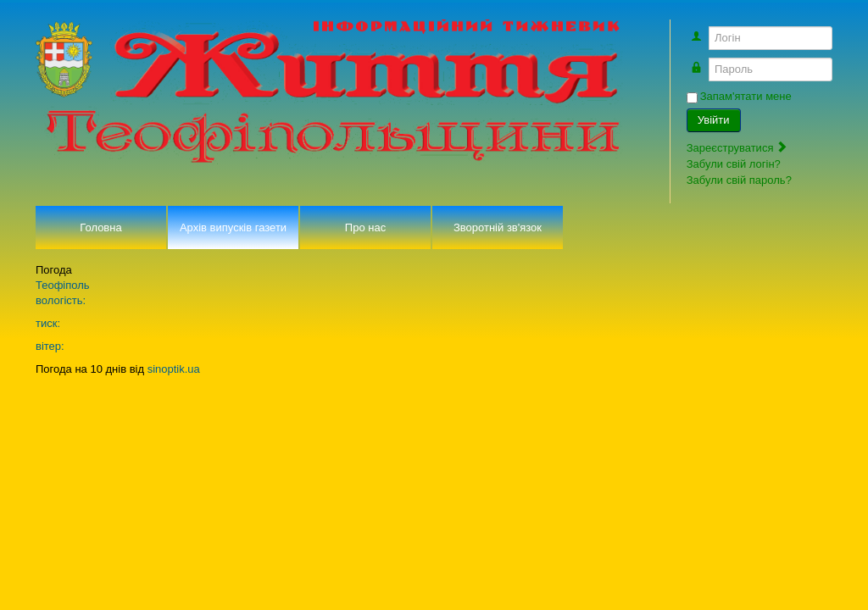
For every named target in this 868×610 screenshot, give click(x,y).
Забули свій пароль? (739, 180)
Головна (100, 227)
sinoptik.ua (174, 369)
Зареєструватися (737, 148)
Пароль (706, 61)
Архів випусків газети (233, 227)
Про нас (365, 227)
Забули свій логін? (734, 164)
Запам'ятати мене (746, 96)
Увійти (714, 120)
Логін (706, 30)
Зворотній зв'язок (498, 227)
